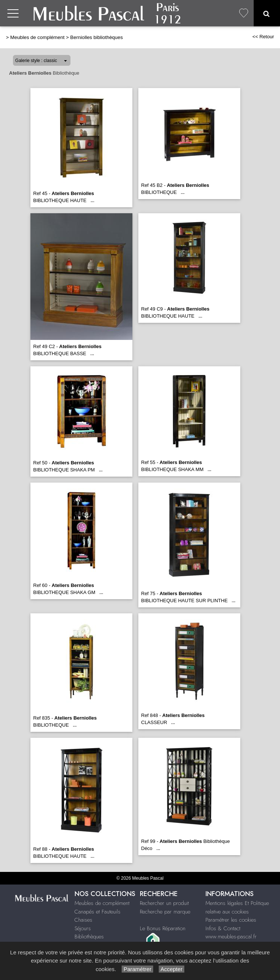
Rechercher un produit (164, 903)
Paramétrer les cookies (231, 920)
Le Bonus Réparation (163, 928)
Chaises (83, 920)
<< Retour (263, 37)
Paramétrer (137, 969)
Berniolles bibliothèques (96, 37)
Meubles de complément (37, 37)
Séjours (83, 928)
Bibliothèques (89, 937)
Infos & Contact (223, 928)
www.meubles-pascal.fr (231, 937)
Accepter (172, 969)
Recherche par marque (165, 912)
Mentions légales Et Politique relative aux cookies (237, 907)
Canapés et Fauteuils (98, 912)
